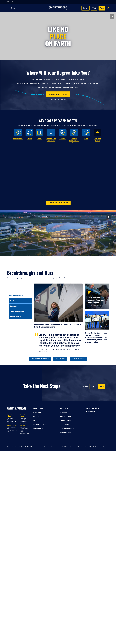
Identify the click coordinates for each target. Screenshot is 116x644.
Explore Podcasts (78, 359)
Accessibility (47, 447)
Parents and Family (38, 408)
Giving (35, 420)
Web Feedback (92, 447)
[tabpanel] (72, 318)
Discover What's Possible (58, 94)
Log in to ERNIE (91, 411)
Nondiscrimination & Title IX (58, 447)
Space (86, 139)
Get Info (85, 8)
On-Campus (15, 2)
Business (39, 139)
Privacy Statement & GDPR (73, 447)
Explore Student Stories (40, 359)
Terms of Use (84, 447)
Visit (94, 8)
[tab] (19, 296)
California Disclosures (65, 432)
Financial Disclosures (65, 420)
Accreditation (63, 412)
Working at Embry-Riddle (66, 428)
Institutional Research (65, 424)
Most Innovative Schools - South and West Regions (96, 296)
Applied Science (18, 139)
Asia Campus (23, 425)
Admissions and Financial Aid (58, 203)
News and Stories (64, 408)
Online (9, 2)
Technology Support (102, 447)
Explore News (60, 359)
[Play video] (112, 16)
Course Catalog (37, 428)
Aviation (29, 139)
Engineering (63, 139)
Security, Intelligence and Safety (74, 141)
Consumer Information (65, 416)
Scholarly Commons (39, 424)
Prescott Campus (11, 425)
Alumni (35, 416)
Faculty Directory (38, 412)
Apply (102, 386)
